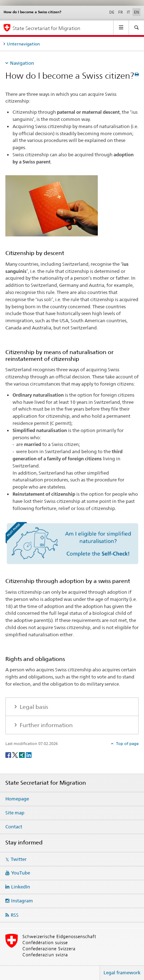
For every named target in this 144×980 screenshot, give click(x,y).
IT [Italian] (128, 12)
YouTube (21, 873)
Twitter (19, 859)
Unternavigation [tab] (23, 44)
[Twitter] (16, 754)
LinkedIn (21, 887)
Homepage (17, 799)
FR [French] (121, 12)
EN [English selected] (136, 12)
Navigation (22, 63)
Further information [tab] (45, 725)
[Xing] (22, 754)
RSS (15, 915)
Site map (15, 813)
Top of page (127, 744)
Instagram (22, 901)
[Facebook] (9, 754)
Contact (14, 827)
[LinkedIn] (29, 754)
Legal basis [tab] (33, 707)
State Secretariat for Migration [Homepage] (46, 28)
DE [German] (112, 12)
